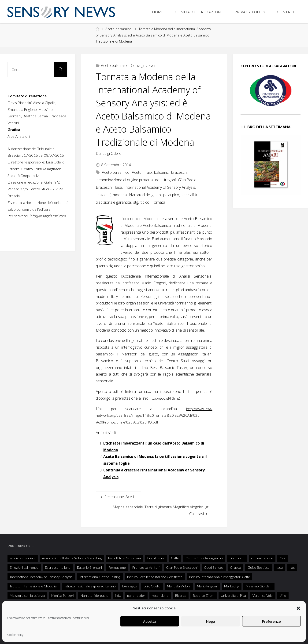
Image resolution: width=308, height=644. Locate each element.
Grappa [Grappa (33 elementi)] (236, 567)
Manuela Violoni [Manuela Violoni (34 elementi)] (179, 586)
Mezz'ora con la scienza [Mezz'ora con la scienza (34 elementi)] (27, 595)
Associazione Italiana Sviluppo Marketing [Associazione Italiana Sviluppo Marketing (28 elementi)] (72, 558)
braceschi (179, 172)
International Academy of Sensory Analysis (160, 187)
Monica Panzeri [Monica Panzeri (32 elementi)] (63, 595)
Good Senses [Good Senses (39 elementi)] (214, 567)
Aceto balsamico (118, 29)
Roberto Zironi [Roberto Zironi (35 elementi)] (204, 595)
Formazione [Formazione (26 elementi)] (117, 567)
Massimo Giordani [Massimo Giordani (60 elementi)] (259, 586)
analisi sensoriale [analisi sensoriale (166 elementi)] (23, 558)
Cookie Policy (15, 635)
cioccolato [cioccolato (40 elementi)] (237, 558)
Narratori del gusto (145, 195)
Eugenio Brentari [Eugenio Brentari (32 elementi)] (89, 567)
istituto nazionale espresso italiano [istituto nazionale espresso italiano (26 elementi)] (90, 586)
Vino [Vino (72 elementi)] (283, 595)
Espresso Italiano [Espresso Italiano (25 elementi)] (58, 567)
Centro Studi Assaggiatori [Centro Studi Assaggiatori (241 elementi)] (204, 558)
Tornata (158, 202)
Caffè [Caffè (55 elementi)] (175, 558)
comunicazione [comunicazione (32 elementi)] (262, 558)
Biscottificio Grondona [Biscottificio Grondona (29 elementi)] (124, 558)
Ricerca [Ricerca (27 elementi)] (181, 595)
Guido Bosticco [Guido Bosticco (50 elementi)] (259, 567)
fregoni (170, 180)
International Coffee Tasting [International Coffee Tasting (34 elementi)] (100, 577)
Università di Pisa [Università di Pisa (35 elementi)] (233, 595)
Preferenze (271, 621)
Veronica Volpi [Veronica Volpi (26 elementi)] (263, 595)
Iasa (118, 187)
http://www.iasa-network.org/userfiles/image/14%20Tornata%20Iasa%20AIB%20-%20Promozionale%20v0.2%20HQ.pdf (154, 416)
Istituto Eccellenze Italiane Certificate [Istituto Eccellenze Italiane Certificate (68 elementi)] (155, 577)
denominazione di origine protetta (125, 180)
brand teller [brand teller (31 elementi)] (156, 558)
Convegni (139, 65)
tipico (145, 202)
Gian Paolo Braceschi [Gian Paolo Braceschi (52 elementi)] (182, 567)
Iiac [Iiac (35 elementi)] (292, 567)
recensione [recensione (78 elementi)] (160, 595)
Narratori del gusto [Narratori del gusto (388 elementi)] (95, 595)
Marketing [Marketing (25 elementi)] (232, 586)
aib (149, 172)
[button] (298, 608)
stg (136, 202)
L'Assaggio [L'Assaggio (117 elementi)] (130, 586)
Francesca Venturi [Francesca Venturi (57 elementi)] (146, 567)
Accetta (150, 621)
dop (158, 180)
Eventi (153, 65)
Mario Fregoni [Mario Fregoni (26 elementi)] (207, 586)
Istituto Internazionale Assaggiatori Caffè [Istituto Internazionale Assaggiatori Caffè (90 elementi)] (219, 577)
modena (120, 195)
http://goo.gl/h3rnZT (166, 398)
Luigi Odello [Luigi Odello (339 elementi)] (152, 586)
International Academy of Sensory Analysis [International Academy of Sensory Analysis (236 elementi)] (41, 577)
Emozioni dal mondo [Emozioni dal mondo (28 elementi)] (24, 567)
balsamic (161, 172)
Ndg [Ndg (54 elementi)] (118, 595)
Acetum (138, 172)
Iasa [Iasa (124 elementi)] (279, 567)
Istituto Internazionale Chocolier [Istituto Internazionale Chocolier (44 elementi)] (34, 586)
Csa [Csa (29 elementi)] (283, 558)
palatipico (171, 195)
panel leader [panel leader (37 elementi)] (136, 595)
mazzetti (104, 195)
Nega (211, 621)
